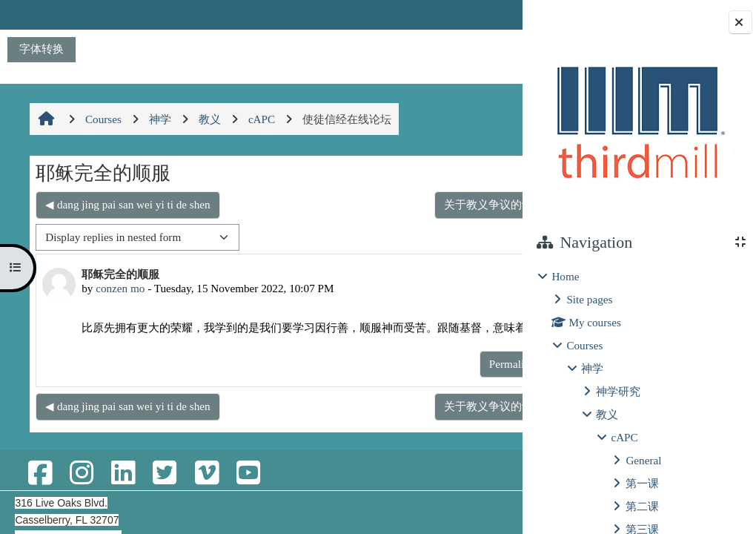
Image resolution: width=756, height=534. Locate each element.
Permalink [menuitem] (414, 379)
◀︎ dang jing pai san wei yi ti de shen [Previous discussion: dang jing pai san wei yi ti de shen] (127, 204)
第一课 (642, 483)
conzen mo (119, 288)
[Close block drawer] (740, 22)
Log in (482, 14)
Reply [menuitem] (470, 379)
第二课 (642, 506)
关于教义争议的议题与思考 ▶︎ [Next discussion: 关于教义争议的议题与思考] (419, 204)
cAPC (624, 437)
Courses (584, 345)
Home (565, 276)
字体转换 (42, 49)
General (643, 460)
